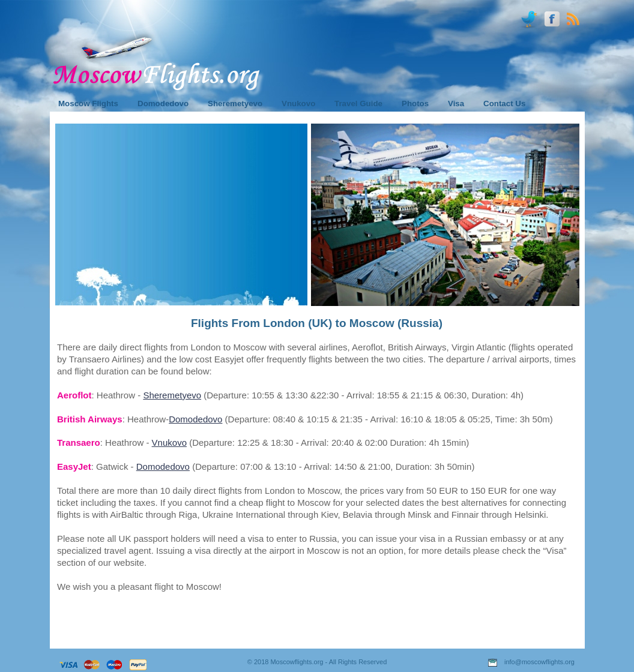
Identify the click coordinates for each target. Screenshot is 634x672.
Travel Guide (358, 103)
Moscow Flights (88, 103)
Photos (415, 103)
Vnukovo (169, 442)
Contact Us (504, 103)
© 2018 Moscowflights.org (285, 662)
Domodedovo (195, 419)
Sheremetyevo (172, 395)
